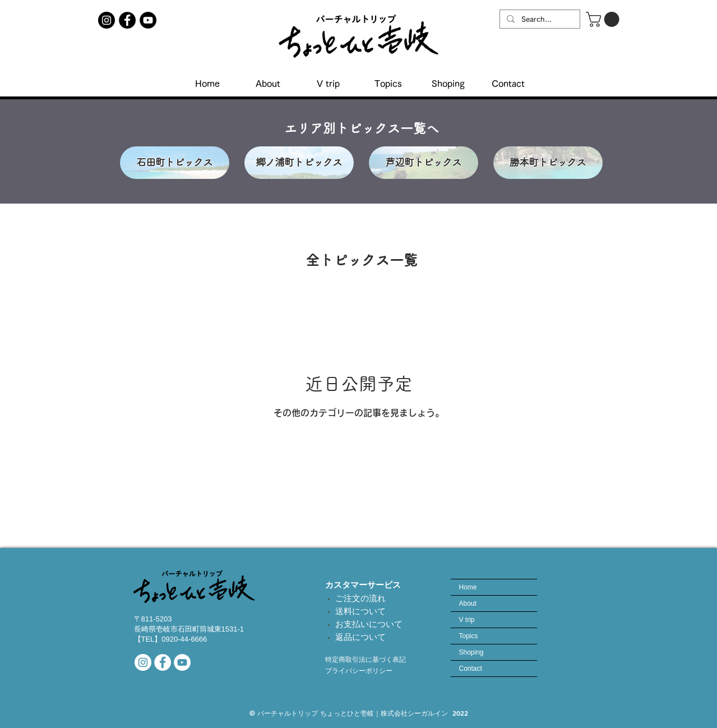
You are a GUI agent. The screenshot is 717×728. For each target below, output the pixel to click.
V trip (467, 620)
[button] (604, 19)
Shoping (471, 652)
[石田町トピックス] (175, 163)
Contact (471, 669)
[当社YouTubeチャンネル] (182, 662)
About (468, 603)
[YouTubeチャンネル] (148, 20)
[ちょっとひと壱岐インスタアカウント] (107, 20)
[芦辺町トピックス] (424, 163)
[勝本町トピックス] (548, 163)
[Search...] (539, 19)
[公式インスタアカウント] (143, 662)
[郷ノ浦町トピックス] (299, 163)
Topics (469, 636)
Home (468, 587)
